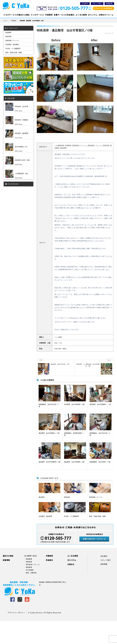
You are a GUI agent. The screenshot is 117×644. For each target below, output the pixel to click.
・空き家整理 (29, 570)
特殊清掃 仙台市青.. (22, 106)
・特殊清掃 (28, 562)
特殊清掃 (67, 497)
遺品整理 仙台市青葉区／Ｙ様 (49, 433)
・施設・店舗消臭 (30, 573)
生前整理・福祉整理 (45, 516)
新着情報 (6, 560)
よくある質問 (81, 15)
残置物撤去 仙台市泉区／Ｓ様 (100, 462)
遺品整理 (42, 497)
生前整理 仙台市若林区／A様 (74, 404)
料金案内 (49, 560)
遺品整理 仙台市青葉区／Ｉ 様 (100, 404)
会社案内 (85, 4)
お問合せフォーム (106, 15)
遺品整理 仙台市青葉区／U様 (74, 462)
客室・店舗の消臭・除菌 (97, 516)
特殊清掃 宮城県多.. (22, 120)
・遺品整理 (28, 559)
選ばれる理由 (8, 556)
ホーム (7, 21)
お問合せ (71, 564)
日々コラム (93, 15)
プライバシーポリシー (16, 612)
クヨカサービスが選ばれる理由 (17, 15)
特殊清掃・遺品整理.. (22, 133)
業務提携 (109, 4)
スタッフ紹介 (97, 4)
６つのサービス (37, 15)
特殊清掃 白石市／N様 (22, 160)
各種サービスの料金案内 (64, 15)
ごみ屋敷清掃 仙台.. (22, 174)
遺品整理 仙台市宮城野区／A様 (50, 462)
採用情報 (104, 564)
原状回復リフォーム (96, 497)
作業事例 (49, 15)
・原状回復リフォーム (32, 564)
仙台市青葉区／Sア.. (22, 147)
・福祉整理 (28, 567)
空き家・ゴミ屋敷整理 (71, 516)
